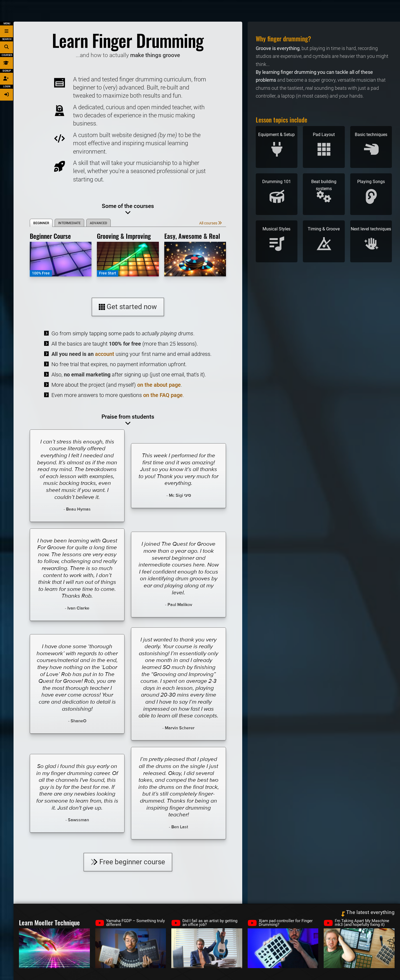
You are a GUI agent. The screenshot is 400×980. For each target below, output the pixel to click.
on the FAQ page (163, 395)
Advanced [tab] (99, 223)
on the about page (159, 385)
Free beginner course (128, 862)
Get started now (128, 307)
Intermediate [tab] (69, 223)
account (105, 354)
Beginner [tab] (41, 223)
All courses (211, 223)
